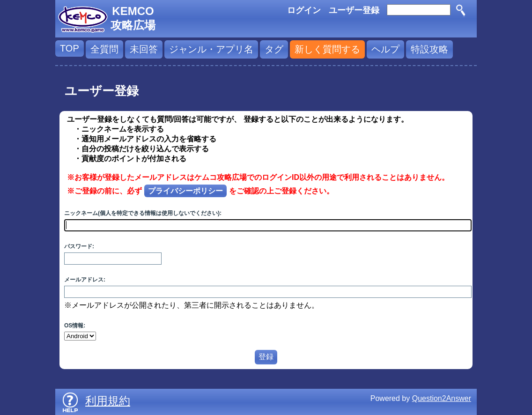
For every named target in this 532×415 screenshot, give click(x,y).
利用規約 (108, 401)
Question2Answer (442, 398)
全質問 (104, 49)
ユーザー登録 (354, 10)
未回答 (144, 49)
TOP (70, 48)
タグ (274, 49)
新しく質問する (327, 49)
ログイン (304, 10)
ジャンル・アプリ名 (211, 49)
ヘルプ (385, 49)
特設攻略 (429, 49)
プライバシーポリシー (185, 191)
